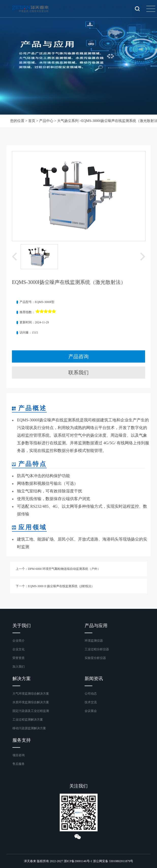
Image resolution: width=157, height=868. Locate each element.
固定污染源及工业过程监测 (31, 711)
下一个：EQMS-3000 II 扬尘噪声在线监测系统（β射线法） (55, 586)
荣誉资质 (19, 658)
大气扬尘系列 (68, 121)
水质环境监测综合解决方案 (31, 702)
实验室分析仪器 (95, 658)
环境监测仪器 (94, 641)
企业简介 (19, 641)
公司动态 (91, 694)
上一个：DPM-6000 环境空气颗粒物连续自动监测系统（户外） (58, 569)
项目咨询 (19, 755)
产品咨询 (78, 356)
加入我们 (19, 667)
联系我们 (78, 373)
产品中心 (46, 121)
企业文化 (19, 649)
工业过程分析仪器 (97, 649)
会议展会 (91, 711)
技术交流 (91, 702)
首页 (32, 121)
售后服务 (19, 764)
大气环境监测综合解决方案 (31, 694)
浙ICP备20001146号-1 (78, 861)
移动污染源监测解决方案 (29, 728)
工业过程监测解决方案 (28, 720)
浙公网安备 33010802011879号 (113, 861)
